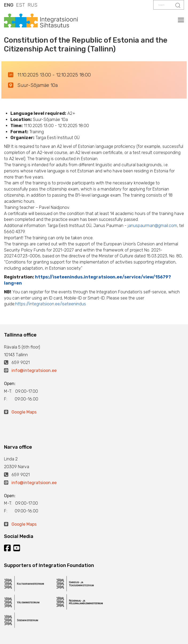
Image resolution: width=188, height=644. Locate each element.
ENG (9, 5)
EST (20, 5)
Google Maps (24, 412)
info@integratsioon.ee (34, 370)
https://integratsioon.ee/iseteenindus (51, 304)
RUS (32, 5)
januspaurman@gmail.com (152, 226)
